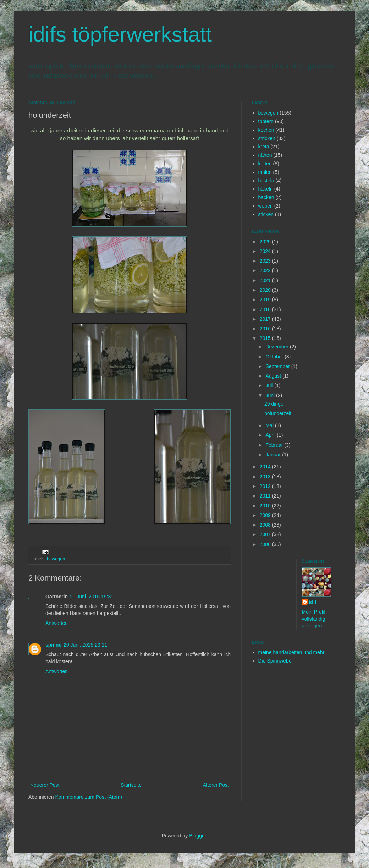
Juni (271, 395)
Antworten (57, 623)
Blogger (197, 836)
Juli (270, 385)
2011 (266, 496)
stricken (267, 138)
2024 (266, 251)
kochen (266, 130)
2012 (266, 486)
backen (266, 197)
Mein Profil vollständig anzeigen (314, 619)
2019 (266, 300)
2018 (266, 309)
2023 (266, 261)
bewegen (56, 559)
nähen (265, 155)
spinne (53, 645)
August (274, 376)
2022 (266, 270)
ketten (265, 164)
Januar (274, 455)
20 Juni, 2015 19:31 (92, 597)
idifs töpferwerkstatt (120, 34)
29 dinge (274, 404)
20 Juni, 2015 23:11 (85, 645)
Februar (275, 445)
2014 (266, 467)
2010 (266, 506)
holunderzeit (278, 413)
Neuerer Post (45, 785)
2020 (266, 290)
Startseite (131, 785)
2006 (266, 544)
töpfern (266, 121)
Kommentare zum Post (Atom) (89, 797)
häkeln (266, 189)
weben (266, 206)
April (271, 435)
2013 (266, 477)
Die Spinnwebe (275, 661)
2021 (266, 280)
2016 (266, 329)
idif (313, 602)
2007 (266, 534)
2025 (266, 242)
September (278, 366)
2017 (266, 319)
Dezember (277, 347)
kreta (264, 147)
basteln (266, 181)
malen (265, 172)
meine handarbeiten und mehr (291, 652)
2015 (266, 338)
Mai (270, 425)
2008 (266, 525)
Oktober (275, 357)
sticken (266, 214)
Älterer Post (216, 785)
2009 (266, 515)
